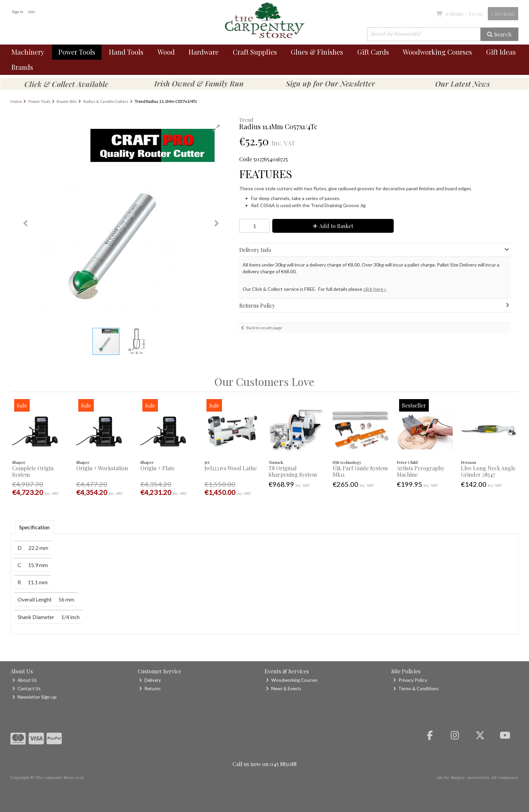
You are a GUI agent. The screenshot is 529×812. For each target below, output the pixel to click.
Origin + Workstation (102, 468)
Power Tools (77, 52)
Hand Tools (126, 52)
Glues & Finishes (317, 52)
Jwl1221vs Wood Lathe (231, 468)
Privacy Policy (410, 680)
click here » (375, 289)
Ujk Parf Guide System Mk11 (360, 471)
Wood (166, 52)
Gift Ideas (501, 52)
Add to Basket (333, 226)
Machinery (28, 52)
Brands (22, 67)
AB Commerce (505, 777)
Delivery (150, 680)
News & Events (284, 689)
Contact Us (26, 689)
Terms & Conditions (416, 689)
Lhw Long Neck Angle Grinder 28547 (488, 471)
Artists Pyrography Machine (421, 471)
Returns (150, 689)
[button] (216, 128)
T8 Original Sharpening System (293, 471)
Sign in (18, 12)
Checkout (503, 14)
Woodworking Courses (437, 52)
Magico (458, 777)
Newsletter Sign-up (34, 697)
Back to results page (264, 328)
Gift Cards (373, 52)
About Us (24, 680)
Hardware (204, 52)
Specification (34, 527)
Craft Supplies (255, 52)
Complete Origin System (33, 471)
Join (31, 12)
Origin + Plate (158, 468)
